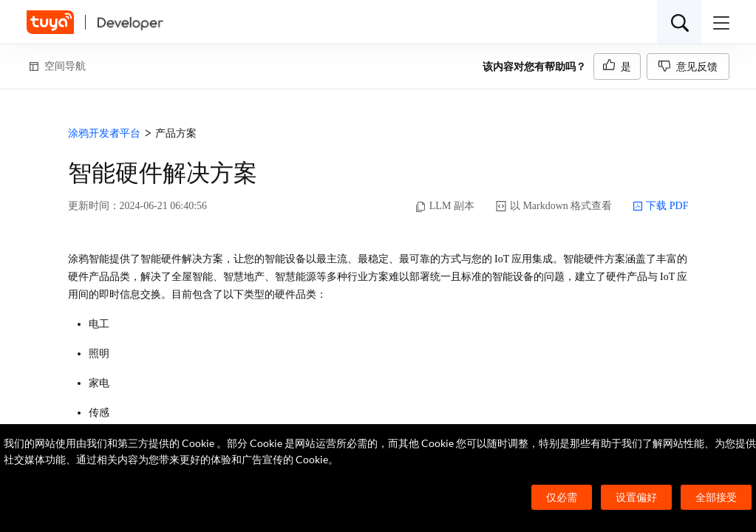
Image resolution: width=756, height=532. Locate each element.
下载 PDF (660, 206)
